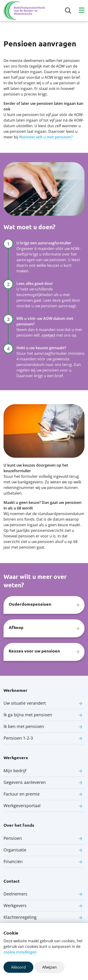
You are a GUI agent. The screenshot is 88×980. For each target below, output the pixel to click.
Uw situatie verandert (25, 703)
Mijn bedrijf (15, 771)
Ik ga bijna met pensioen (28, 715)
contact (48, 335)
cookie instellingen (20, 952)
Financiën (13, 861)
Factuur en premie (22, 794)
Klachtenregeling (20, 917)
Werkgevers (15, 905)
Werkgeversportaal (22, 806)
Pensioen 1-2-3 (18, 738)
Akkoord (18, 967)
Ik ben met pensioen (24, 726)
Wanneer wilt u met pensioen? (46, 137)
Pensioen (13, 838)
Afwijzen (50, 967)
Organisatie (15, 850)
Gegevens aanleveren (25, 782)
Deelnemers (15, 894)
